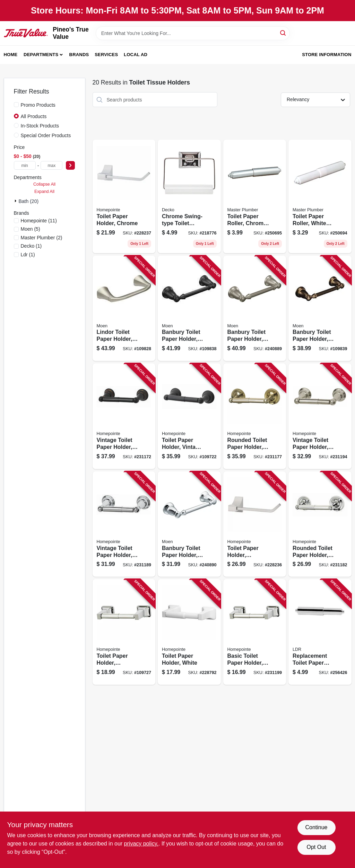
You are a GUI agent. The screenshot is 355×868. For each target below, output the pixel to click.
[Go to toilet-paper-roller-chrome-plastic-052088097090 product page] (255, 196)
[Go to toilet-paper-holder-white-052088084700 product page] (189, 632)
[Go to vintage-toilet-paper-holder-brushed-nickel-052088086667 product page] (320, 416)
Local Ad (136, 55)
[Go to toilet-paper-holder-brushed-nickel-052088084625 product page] (255, 524)
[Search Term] (193, 33)
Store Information (327, 55)
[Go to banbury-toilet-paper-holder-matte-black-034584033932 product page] (189, 308)
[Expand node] (16, 201)
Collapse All (44, 184)
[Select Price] (70, 165)
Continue (316, 827)
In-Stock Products (40, 126)
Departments (41, 55)
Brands (79, 55)
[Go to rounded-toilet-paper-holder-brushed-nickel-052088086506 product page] (255, 416)
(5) (31, 229)
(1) (31, 246)
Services (106, 55)
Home (11, 55)
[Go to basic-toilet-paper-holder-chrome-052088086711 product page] (255, 632)
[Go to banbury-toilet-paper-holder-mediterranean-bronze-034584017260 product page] (320, 308)
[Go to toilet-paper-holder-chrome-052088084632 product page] (124, 196)
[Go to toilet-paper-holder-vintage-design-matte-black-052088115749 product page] (189, 416)
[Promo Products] (16, 105)
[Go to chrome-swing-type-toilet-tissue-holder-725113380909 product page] (189, 196)
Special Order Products (46, 135)
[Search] (283, 33)
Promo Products (38, 105)
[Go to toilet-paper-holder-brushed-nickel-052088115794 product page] (124, 632)
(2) (42, 238)
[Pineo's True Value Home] (26, 33)
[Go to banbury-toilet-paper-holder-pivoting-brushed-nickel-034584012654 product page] (255, 308)
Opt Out (316, 847)
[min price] (25, 165)
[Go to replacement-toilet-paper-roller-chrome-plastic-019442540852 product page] (320, 632)
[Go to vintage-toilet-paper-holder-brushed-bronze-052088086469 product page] (124, 416)
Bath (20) (29, 201)
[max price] (51, 165)
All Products (34, 116)
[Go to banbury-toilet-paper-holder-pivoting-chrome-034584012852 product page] (189, 524)
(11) (39, 221)
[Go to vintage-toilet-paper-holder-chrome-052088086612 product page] (124, 524)
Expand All (44, 192)
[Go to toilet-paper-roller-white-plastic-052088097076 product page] (320, 196)
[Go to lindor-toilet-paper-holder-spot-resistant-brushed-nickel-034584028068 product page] (124, 308)
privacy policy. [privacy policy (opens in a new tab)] (141, 844)
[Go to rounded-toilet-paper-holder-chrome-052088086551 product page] (320, 524)
